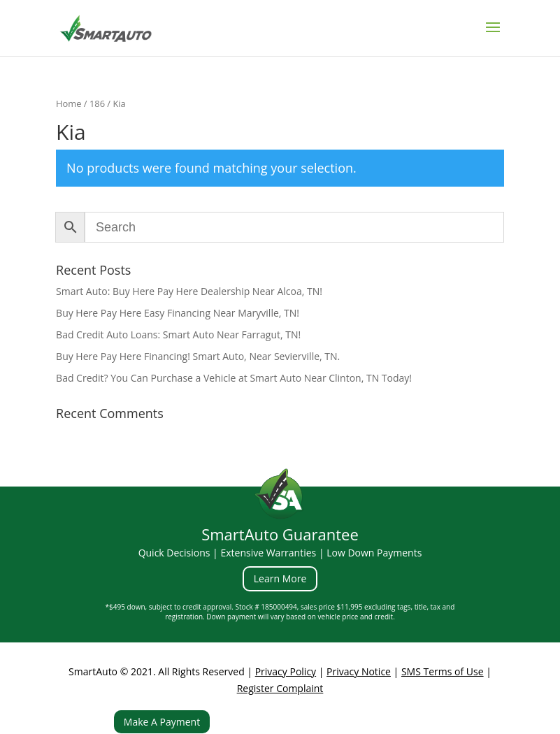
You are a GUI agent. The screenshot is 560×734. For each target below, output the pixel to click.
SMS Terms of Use (443, 671)
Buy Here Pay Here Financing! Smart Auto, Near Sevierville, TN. (198, 356)
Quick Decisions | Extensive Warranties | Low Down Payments (280, 553)
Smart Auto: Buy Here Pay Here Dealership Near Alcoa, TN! (189, 291)
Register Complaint (280, 688)
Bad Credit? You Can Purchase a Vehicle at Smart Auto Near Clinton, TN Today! (234, 378)
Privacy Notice (359, 671)
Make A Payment (162, 722)
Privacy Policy (286, 671)
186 (97, 103)
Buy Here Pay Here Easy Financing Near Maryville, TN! (178, 313)
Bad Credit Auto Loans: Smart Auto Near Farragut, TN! (178, 334)
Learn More (280, 578)
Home (69, 103)
